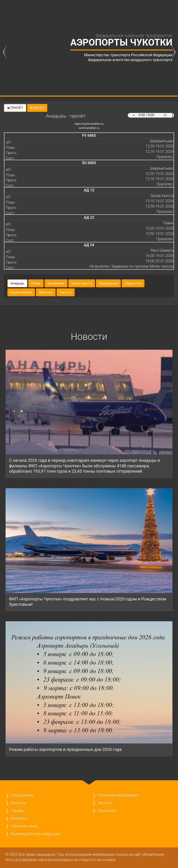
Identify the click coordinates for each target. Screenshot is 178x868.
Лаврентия (133, 283)
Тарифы (17, 811)
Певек (36, 283)
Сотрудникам (22, 795)
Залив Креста (82, 283)
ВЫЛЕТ (37, 108)
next (173, 52)
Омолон (66, 292)
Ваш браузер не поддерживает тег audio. (151, 115)
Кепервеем (56, 283)
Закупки (105, 803)
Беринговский (21, 292)
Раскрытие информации (118, 795)
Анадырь (17, 283)
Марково (46, 292)
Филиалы (19, 803)
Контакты (19, 818)
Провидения (108, 283)
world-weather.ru (89, 128)
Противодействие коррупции (35, 834)
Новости (89, 337)
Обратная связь (24, 826)
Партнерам (107, 811)
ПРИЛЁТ (15, 108)
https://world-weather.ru (89, 124)
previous (5, 52)
